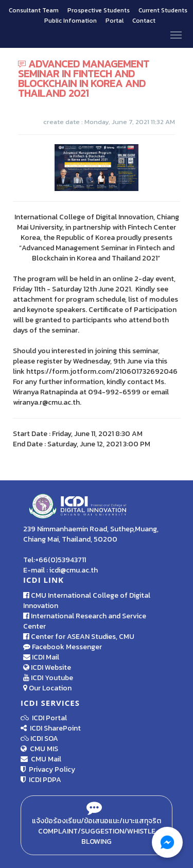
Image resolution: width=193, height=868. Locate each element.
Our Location (47, 688)
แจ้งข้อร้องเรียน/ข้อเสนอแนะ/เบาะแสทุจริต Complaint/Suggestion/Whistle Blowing (97, 825)
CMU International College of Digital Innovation (87, 601)
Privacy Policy (48, 769)
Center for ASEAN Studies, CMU (79, 637)
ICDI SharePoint (51, 728)
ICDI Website (47, 667)
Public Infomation (71, 21)
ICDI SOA (44, 739)
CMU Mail (41, 759)
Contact (144, 21)
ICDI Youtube (48, 678)
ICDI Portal (44, 718)
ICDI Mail (41, 657)
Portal (115, 21)
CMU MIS (39, 749)
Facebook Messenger (63, 647)
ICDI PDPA (41, 780)
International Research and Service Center (85, 621)
